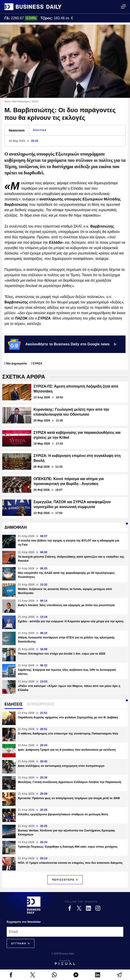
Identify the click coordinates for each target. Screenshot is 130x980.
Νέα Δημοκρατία (16, 364)
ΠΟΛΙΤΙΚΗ (40, 130)
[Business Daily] (34, 905)
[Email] (65, 932)
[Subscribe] (19, 943)
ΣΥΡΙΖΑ (38, 364)
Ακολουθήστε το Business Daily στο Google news (62, 344)
